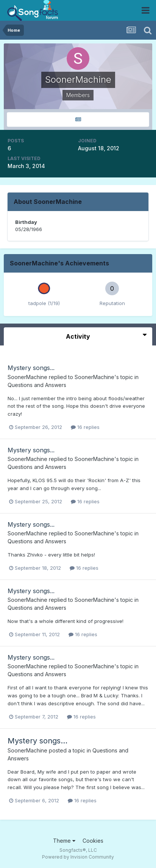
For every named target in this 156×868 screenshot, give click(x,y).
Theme (64, 841)
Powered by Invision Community (78, 857)
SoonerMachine (27, 377)
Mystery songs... (31, 368)
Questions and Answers (37, 385)
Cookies (93, 841)
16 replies (85, 427)
